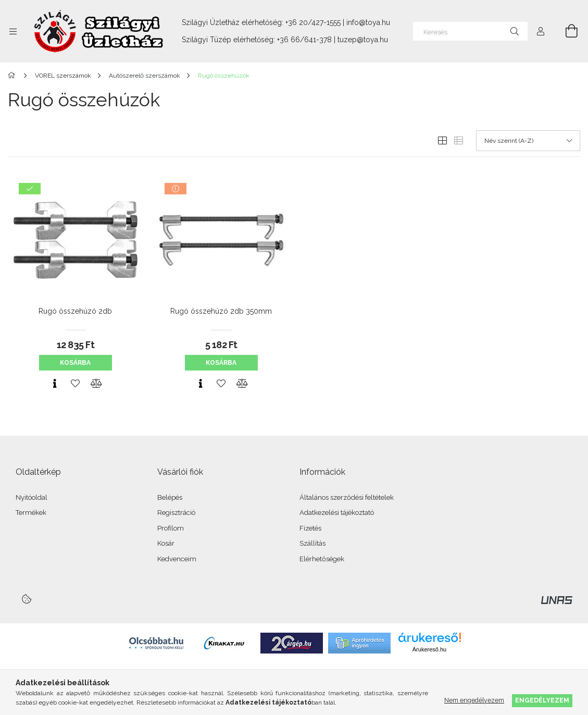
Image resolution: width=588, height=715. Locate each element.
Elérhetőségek (322, 559)
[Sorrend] (528, 141)
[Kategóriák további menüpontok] (13, 31)
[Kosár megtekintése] (566, 31)
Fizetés (310, 528)
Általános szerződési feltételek (347, 497)
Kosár (166, 543)
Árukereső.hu (429, 649)
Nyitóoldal (32, 497)
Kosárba (75, 363)
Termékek (31, 513)
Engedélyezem (542, 700)
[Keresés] (470, 31)
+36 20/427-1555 (313, 22)
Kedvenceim (177, 559)
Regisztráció (176, 513)
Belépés (170, 497)
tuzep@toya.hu (363, 40)
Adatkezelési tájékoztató (337, 513)
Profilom (171, 528)
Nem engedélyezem (474, 700)
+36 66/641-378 (304, 40)
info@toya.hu (368, 22)
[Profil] (541, 31)
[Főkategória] (13, 76)
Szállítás (312, 543)
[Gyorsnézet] (55, 384)
